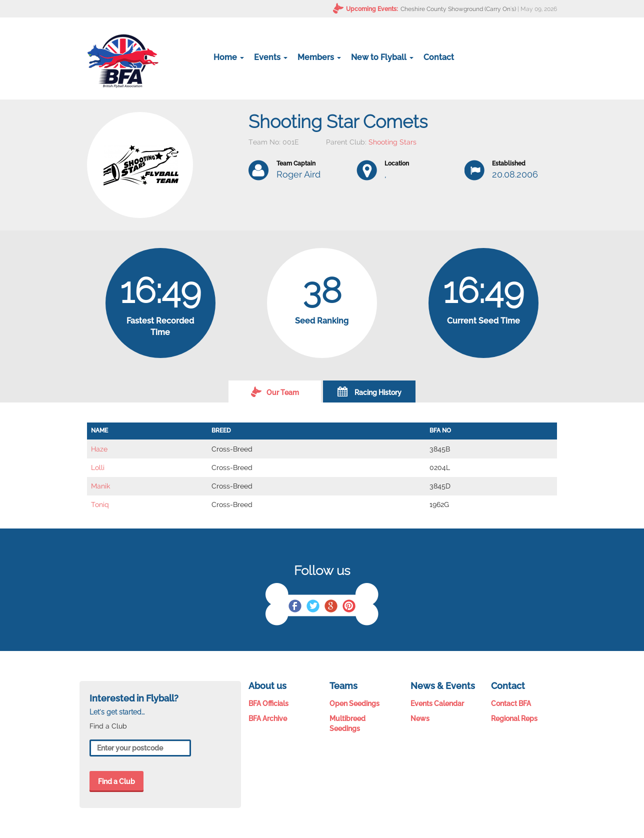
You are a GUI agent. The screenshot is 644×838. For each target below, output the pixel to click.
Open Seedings (354, 703)
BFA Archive (268, 718)
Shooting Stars (392, 142)
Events (271, 57)
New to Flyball (382, 57)
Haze (99, 449)
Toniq (100, 504)
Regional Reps (514, 718)
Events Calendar (437, 703)
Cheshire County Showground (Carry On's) (458, 9)
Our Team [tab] (275, 391)
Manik (100, 486)
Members (319, 57)
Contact (439, 57)
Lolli (98, 467)
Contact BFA (511, 703)
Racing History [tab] (369, 391)
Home (229, 57)
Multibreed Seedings (347, 723)
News (420, 718)
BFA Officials (268, 703)
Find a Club (116, 781)
